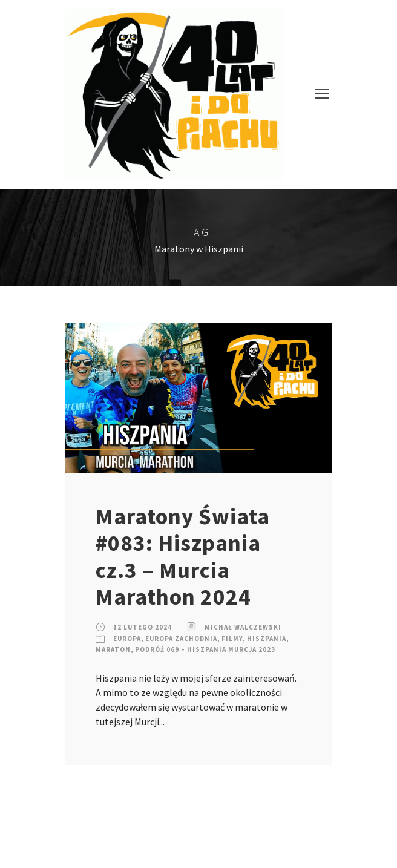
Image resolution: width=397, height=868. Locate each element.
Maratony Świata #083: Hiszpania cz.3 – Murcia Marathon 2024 (183, 557)
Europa (127, 639)
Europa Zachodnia (181, 639)
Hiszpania (267, 639)
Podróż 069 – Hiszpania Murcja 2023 (205, 649)
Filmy (232, 639)
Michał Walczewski (243, 627)
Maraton (113, 649)
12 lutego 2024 (143, 627)
